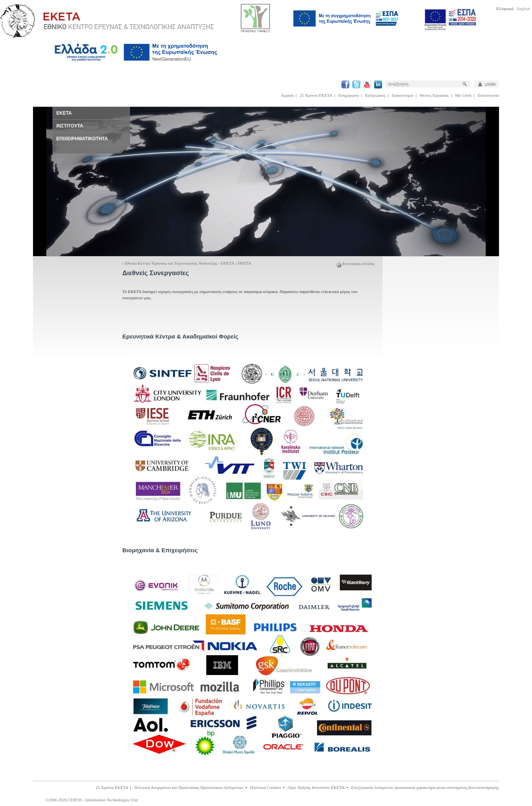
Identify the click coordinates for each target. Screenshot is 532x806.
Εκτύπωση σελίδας (355, 263)
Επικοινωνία (488, 95)
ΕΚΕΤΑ (244, 263)
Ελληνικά (505, 9)
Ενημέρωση (349, 95)
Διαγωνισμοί (403, 95)
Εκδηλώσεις (375, 95)
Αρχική (287, 95)
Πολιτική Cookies (265, 787)
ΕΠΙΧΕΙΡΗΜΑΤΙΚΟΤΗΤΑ (82, 139)
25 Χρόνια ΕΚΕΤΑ (316, 95)
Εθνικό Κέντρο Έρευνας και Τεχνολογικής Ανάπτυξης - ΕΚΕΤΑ (179, 263)
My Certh (463, 95)
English (523, 9)
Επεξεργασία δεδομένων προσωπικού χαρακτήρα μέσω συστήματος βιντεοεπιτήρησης (425, 787)
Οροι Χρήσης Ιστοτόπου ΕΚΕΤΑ (316, 787)
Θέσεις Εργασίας (434, 95)
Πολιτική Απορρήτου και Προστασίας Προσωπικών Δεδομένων (189, 787)
